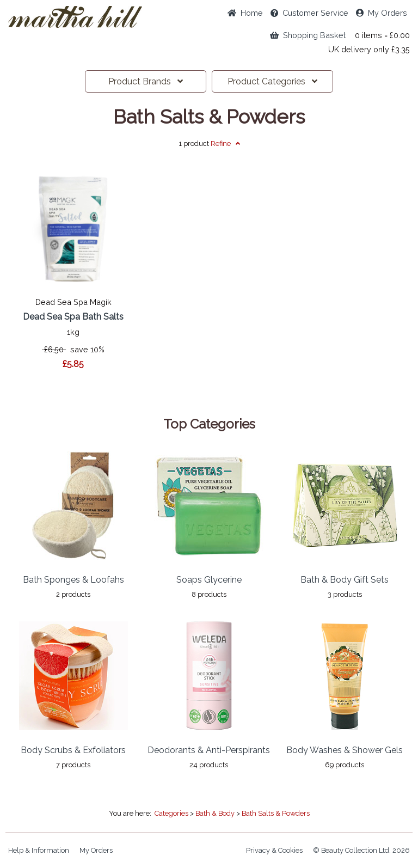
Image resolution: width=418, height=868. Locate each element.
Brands (146, 81)
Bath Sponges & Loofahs (73, 580)
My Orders (382, 13)
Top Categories (209, 424)
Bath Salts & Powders (209, 117)
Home (245, 13)
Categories (272, 81)
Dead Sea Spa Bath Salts (73, 317)
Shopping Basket (308, 35)
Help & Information (39, 850)
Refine (225, 143)
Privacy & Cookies (274, 850)
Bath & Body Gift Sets (345, 580)
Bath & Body (215, 813)
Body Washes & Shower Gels (345, 750)
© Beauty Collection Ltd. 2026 (361, 850)
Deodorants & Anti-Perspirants (209, 750)
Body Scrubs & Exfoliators (73, 750)
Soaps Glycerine (209, 580)
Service (309, 13)
